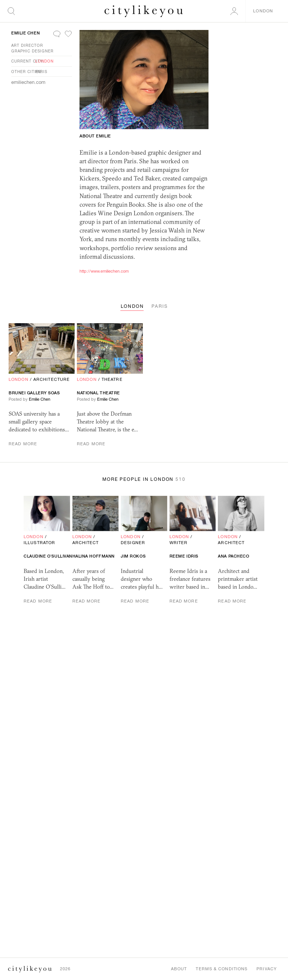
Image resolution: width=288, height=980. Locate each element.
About (179, 969)
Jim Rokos (133, 556)
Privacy (267, 969)
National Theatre (98, 393)
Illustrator (39, 543)
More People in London (144, 479)
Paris (41, 72)
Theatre (112, 379)
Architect (86, 543)
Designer (133, 543)
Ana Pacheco (233, 556)
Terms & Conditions (222, 969)
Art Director (27, 45)
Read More (23, 444)
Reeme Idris (184, 556)
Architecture (52, 379)
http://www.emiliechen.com (104, 271)
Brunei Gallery (34, 393)
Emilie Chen (25, 33)
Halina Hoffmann (94, 556)
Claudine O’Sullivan (48, 556)
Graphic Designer (32, 51)
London (44, 61)
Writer (179, 543)
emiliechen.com (28, 82)
